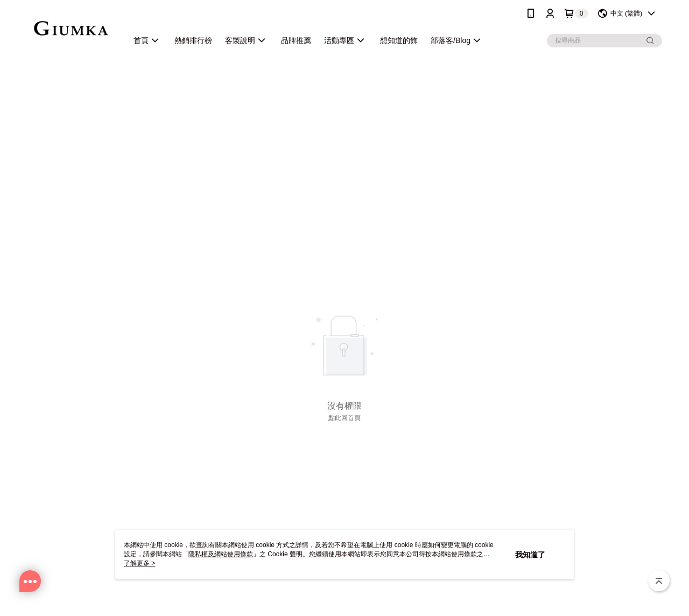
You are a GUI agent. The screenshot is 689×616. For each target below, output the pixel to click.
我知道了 (530, 555)
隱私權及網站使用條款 (221, 554)
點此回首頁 (344, 418)
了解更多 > (139, 563)
